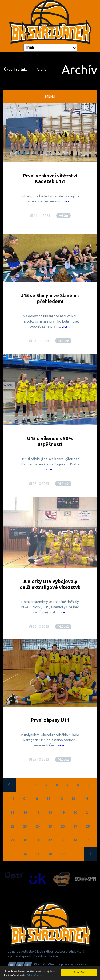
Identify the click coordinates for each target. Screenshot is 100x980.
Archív (41, 69)
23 (25, 826)
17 (38, 812)
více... (68, 201)
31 (38, 840)
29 (13, 840)
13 (73, 799)
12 (61, 799)
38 (50, 854)
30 (25, 840)
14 (86, 799)
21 (88, 812)
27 (75, 826)
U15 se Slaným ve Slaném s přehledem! (50, 298)
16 (25, 812)
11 (48, 799)
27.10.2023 (39, 483)
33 (63, 840)
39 (62, 854)
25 (50, 826)
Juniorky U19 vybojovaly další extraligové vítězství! (50, 584)
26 (63, 826)
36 (25, 854)
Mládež (63, 341)
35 (88, 840)
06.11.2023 (39, 341)
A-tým (63, 216)
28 (88, 826)
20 (75, 812)
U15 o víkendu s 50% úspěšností (50, 441)
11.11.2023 (40, 215)
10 (36, 799)
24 (38, 826)
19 (63, 812)
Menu (50, 96)
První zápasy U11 (50, 720)
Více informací (35, 976)
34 (75, 840)
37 (37, 854)
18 (50, 812)
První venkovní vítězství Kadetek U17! (50, 179)
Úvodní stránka (16, 69)
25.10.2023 (39, 759)
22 (13, 826)
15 (13, 812)
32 (50, 840)
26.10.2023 (39, 626)
